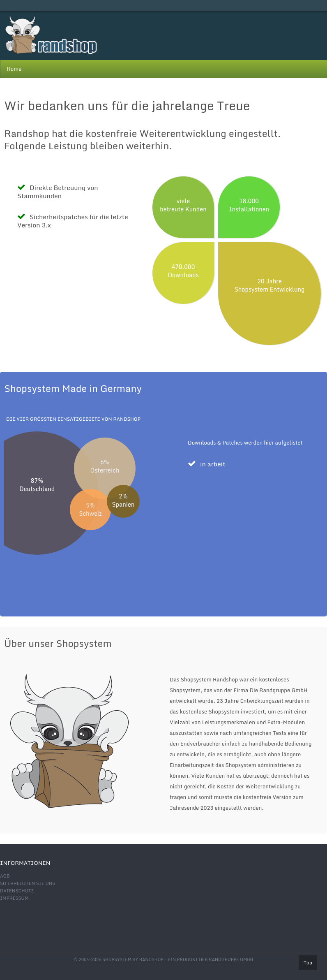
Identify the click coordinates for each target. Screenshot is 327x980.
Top (308, 963)
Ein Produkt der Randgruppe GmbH (210, 959)
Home (14, 69)
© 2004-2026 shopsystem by (119, 959)
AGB (5, 876)
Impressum (14, 898)
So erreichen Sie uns (28, 883)
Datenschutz (17, 891)
